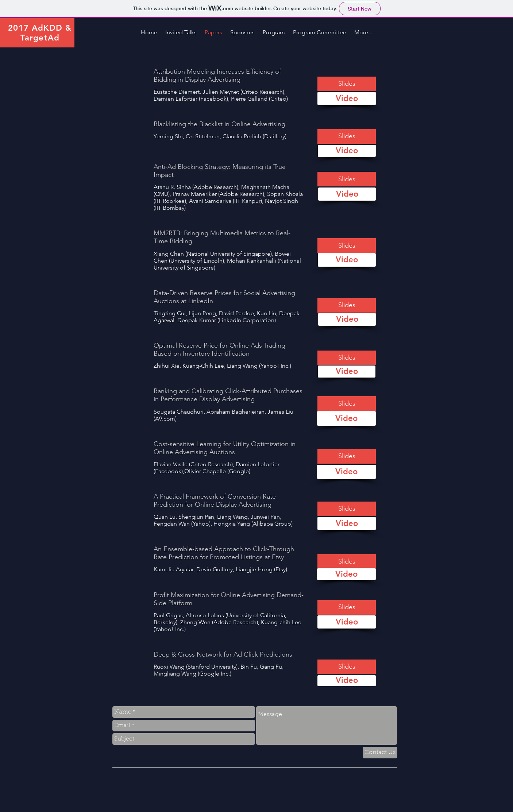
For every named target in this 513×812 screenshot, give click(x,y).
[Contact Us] (380, 753)
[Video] (347, 98)
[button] (347, 84)
